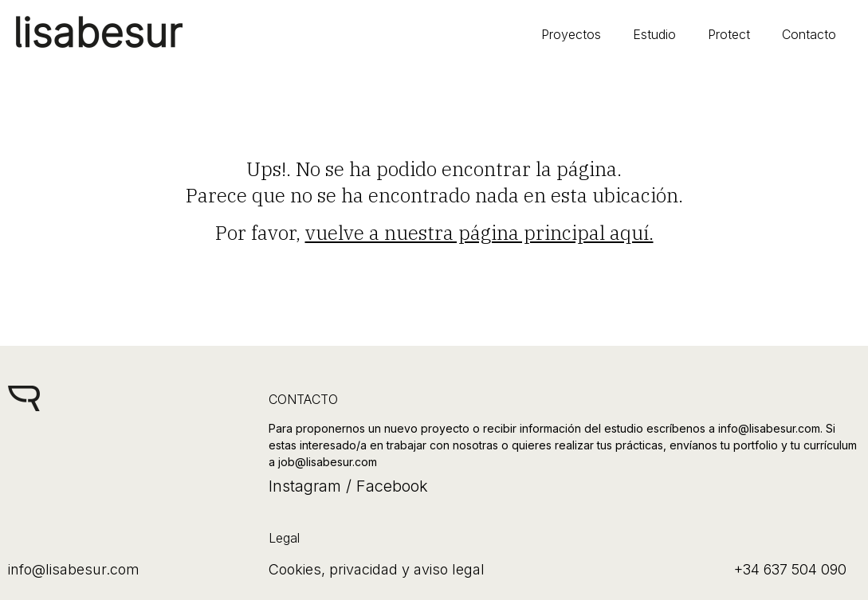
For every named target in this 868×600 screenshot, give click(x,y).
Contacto (809, 34)
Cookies (295, 569)
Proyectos (571, 34)
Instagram (305, 486)
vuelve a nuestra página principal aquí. (479, 233)
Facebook (390, 486)
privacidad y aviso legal (407, 569)
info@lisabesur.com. (770, 428)
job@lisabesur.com (328, 462)
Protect (729, 34)
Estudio (654, 34)
